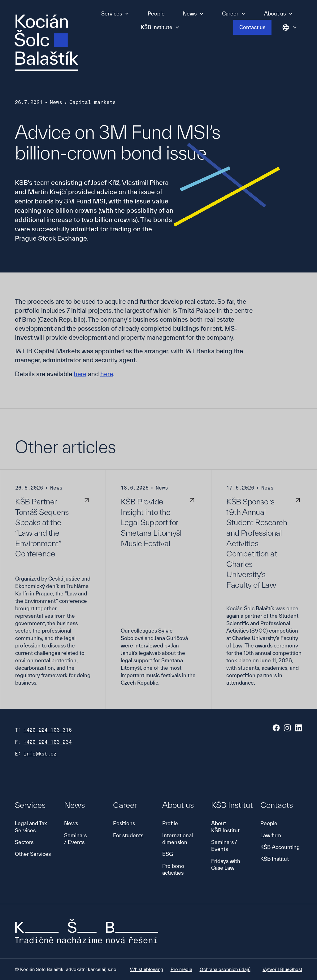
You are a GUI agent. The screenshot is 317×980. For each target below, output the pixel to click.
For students (128, 835)
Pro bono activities (173, 869)
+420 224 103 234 (48, 742)
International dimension (178, 839)
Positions (124, 823)
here (80, 374)
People (156, 13)
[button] (115, 14)
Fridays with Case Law (226, 864)
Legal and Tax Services (31, 827)
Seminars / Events (75, 839)
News (71, 823)
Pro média (181, 969)
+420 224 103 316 (48, 730)
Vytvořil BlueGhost (282, 969)
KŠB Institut (275, 859)
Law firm (271, 835)
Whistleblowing (147, 969)
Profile (170, 823)
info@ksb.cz (40, 754)
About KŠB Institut (225, 827)
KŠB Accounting (280, 847)
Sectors (24, 842)
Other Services (33, 854)
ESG (168, 854)
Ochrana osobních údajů (225, 969)
